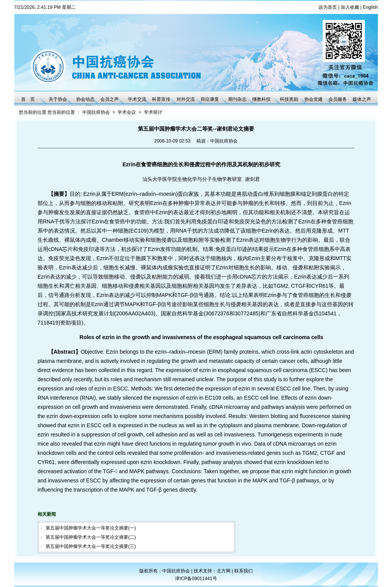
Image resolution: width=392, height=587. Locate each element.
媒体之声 (362, 99)
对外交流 (186, 99)
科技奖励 (289, 99)
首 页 (28, 99)
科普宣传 (161, 99)
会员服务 (338, 99)
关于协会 (58, 99)
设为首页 (328, 7)
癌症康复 (210, 99)
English (370, 7)
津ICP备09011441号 (196, 579)
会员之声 (109, 99)
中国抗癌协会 (96, 112)
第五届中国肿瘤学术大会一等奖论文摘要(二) (91, 537)
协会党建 (314, 99)
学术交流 (137, 99)
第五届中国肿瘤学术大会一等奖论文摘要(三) (91, 546)
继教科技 (261, 99)
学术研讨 (153, 112)
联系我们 (243, 571)
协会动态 (85, 99)
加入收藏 (350, 7)
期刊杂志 (237, 99)
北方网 (224, 571)
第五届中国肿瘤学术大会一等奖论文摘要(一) (91, 528)
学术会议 (127, 112)
